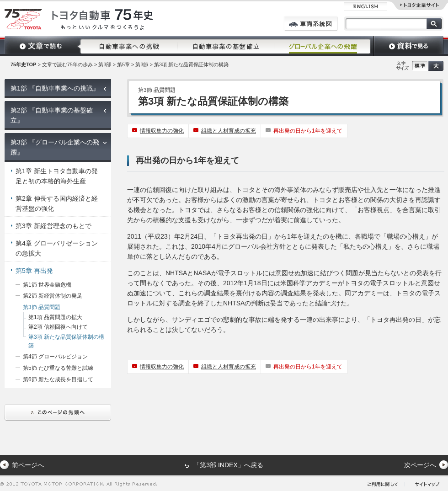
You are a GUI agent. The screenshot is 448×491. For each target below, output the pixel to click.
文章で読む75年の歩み (67, 64)
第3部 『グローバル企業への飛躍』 (55, 147)
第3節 (142, 64)
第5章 (123, 64)
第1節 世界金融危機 (47, 285)
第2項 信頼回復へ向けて (58, 327)
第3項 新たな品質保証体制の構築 (66, 341)
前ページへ (28, 465)
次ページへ (420, 465)
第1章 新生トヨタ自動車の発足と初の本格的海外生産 (57, 176)
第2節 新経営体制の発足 (53, 296)
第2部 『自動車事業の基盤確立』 (52, 115)
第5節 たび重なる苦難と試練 (58, 368)
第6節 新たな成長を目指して (58, 379)
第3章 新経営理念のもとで (53, 226)
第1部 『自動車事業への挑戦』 (55, 88)
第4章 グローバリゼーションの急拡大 (57, 248)
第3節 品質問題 (42, 307)
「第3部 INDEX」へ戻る (228, 465)
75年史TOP (23, 64)
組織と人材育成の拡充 (229, 131)
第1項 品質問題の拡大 (55, 317)
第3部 (105, 64)
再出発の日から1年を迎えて (308, 131)
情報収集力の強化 (162, 131)
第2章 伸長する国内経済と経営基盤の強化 (57, 203)
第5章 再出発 (34, 271)
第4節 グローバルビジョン (55, 357)
